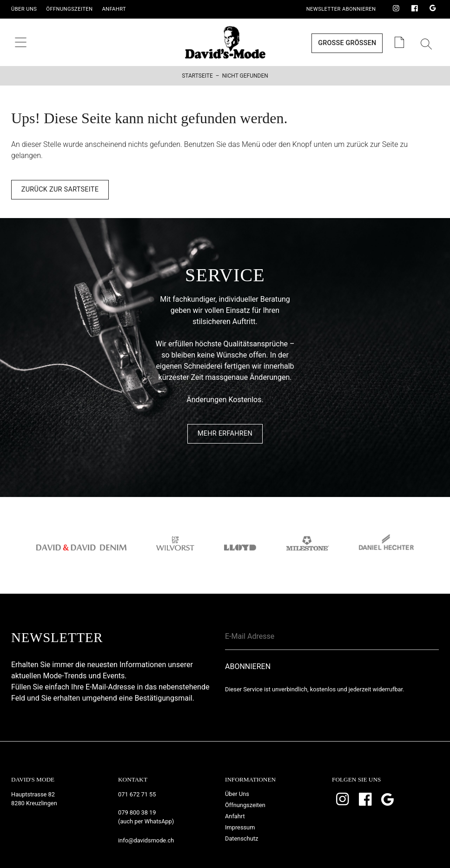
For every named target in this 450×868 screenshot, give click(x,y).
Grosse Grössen (347, 43)
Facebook (415, 9)
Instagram (396, 9)
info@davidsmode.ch (146, 840)
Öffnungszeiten (69, 9)
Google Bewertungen (433, 9)
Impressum (240, 827)
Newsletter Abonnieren (341, 9)
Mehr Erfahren (225, 434)
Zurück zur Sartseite (60, 189)
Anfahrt (114, 9)
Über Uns (24, 9)
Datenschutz (242, 838)
